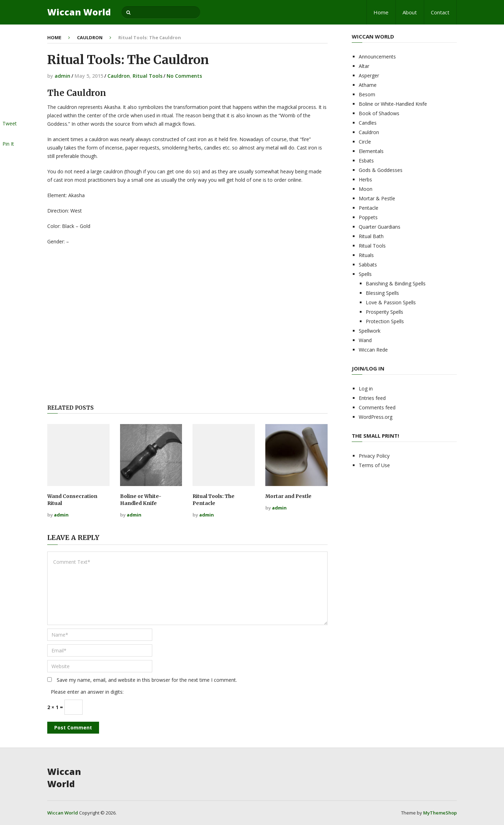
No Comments (184, 76)
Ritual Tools (148, 76)
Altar (364, 66)
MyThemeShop (440, 813)
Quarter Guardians (380, 227)
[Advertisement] (187, 326)
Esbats (366, 161)
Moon (366, 189)
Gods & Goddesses (381, 170)
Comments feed (377, 407)
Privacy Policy (374, 456)
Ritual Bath (371, 236)
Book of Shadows (379, 113)
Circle (365, 142)
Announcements (377, 57)
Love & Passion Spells (391, 302)
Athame (368, 85)
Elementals (371, 151)
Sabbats (368, 265)
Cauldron (90, 37)
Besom (367, 94)
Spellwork (370, 331)
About (410, 12)
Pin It (8, 144)
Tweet (10, 123)
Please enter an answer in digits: (87, 692)
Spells (365, 274)
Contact (440, 12)
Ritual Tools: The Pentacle (213, 500)
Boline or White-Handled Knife (141, 500)
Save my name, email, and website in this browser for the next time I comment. (147, 680)
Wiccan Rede (373, 350)
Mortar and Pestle (288, 496)
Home (381, 12)
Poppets (368, 217)
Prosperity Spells (384, 312)
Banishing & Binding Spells (396, 283)
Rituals (366, 255)
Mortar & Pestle (377, 198)
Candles (368, 123)
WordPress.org (376, 417)
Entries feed (372, 398)
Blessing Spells (382, 293)
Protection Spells (385, 321)
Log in (366, 389)
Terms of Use (374, 465)
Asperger (369, 75)
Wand (365, 340)
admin (62, 76)
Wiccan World (79, 12)
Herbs (365, 179)
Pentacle (369, 208)
